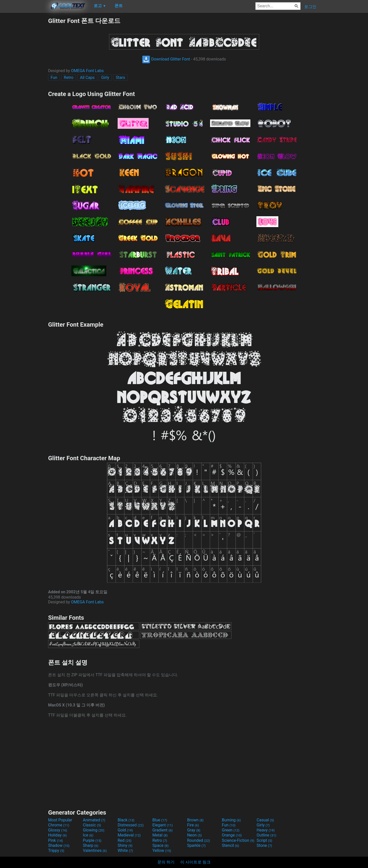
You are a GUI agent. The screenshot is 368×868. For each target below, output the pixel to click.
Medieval (129, 835)
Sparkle (196, 845)
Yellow (162, 850)
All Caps (87, 77)
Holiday (57, 835)
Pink (56, 840)
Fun (54, 77)
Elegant (163, 825)
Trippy (56, 850)
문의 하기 (166, 862)
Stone (264, 845)
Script (264, 840)
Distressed (131, 825)
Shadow (59, 845)
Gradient (162, 830)
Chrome (59, 825)
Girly (105, 77)
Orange (232, 835)
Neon (194, 835)
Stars (120, 77)
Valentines (95, 850)
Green (231, 830)
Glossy (58, 830)
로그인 (310, 7)
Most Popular (60, 820)
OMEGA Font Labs (87, 71)
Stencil (230, 845)
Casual (265, 820)
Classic (92, 825)
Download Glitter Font (166, 59)
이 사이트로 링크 (195, 862)
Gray (194, 830)
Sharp (91, 845)
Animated (94, 820)
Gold (125, 830)
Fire (193, 825)
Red (125, 840)
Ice (88, 835)
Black (126, 820)
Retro (69, 77)
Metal (160, 835)
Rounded (199, 840)
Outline (266, 835)
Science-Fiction (238, 840)
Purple (92, 840)
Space (160, 845)
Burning (231, 820)
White (125, 850)
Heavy (266, 830)
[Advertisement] (24, 92)
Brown (195, 820)
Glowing (94, 830)
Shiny (125, 845)
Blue (160, 820)
